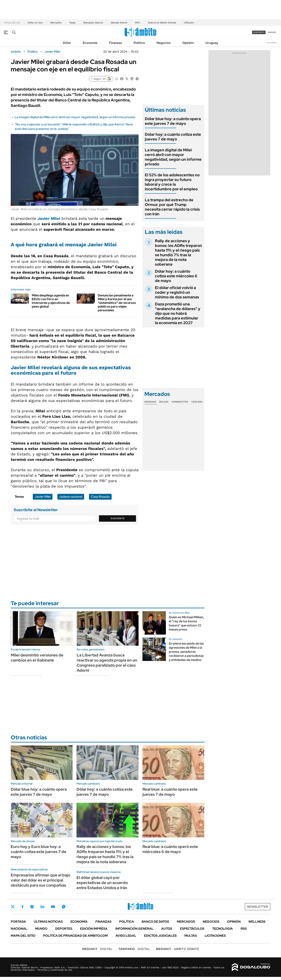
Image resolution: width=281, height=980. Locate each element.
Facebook (22, 907)
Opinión (188, 43)
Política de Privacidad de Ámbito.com (75, 936)
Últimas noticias (48, 922)
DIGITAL (97, 949)
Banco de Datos (155, 922)
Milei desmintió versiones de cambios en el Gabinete (37, 658)
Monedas (150, 402)
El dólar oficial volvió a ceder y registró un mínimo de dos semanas (177, 292)
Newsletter (272, 43)
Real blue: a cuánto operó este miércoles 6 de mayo (170, 849)
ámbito (16, 52)
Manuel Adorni (119, 23)
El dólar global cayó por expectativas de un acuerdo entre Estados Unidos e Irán (102, 883)
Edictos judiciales (160, 936)
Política (139, 43)
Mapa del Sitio (23, 936)
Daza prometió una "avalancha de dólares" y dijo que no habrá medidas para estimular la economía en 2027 (178, 313)
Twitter (13, 907)
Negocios (164, 43)
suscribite (259, 32)
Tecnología (222, 929)
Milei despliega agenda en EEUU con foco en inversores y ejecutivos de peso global (51, 301)
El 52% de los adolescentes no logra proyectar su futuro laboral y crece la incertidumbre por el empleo (172, 182)
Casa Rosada (100, 497)
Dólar (67, 43)
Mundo (41, 929)
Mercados (56, 23)
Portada (18, 922)
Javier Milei (52, 52)
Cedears (197, 402)
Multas (191, 936)
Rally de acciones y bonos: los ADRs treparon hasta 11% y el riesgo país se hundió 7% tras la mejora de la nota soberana (178, 253)
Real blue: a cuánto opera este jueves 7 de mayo (170, 792)
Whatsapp (64, 907)
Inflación (189, 23)
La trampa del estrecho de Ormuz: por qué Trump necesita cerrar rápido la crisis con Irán (172, 207)
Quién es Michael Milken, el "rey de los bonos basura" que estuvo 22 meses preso (186, 623)
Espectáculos (192, 929)
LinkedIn (42, 907)
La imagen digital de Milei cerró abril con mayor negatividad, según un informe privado (75, 117)
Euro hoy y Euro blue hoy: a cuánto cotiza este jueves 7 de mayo (39, 852)
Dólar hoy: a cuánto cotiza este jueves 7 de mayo (173, 137)
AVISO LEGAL (126, 936)
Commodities (180, 402)
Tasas (72, 23)
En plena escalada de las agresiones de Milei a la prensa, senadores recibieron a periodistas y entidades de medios (186, 652)
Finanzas (116, 43)
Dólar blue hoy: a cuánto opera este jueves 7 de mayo (173, 121)
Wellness (257, 922)
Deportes (64, 929)
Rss (244, 929)
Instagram (32, 907)
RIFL (138, 23)
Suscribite (118, 518)
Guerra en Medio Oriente (162, 23)
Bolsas (164, 402)
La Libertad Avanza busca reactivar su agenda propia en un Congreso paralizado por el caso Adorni (107, 663)
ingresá (272, 32)
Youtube (53, 907)
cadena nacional (71, 497)
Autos (167, 929)
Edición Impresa (94, 929)
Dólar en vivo (35, 23)
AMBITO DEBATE (177, 949)
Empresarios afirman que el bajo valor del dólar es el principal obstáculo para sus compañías (40, 880)
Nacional (19, 929)
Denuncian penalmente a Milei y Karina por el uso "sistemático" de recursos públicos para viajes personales (117, 303)
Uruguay (212, 43)
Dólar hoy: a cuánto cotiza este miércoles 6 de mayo (176, 276)
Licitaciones (215, 936)
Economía (90, 43)
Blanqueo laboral (93, 23)
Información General (134, 929)
